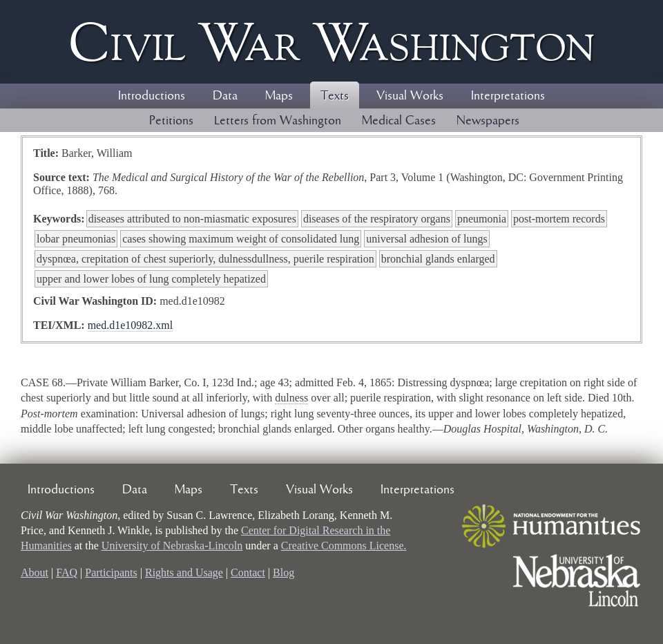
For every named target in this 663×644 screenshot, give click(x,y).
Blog (284, 572)
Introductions (152, 96)
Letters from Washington (278, 121)
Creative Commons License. (344, 546)
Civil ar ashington (331, 42)
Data (225, 96)
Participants (111, 572)
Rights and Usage (184, 572)
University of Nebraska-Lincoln (172, 546)
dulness (291, 398)
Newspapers (488, 121)
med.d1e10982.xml (131, 325)
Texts (335, 96)
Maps (279, 96)
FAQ (67, 572)
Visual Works (410, 96)
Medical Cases (399, 121)
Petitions (171, 121)
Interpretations (508, 96)
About (35, 572)
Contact (248, 572)
